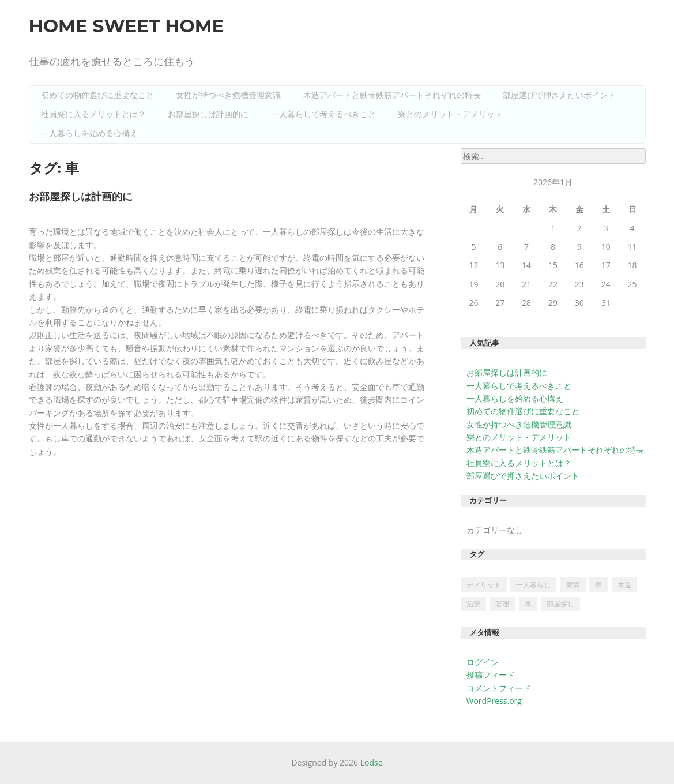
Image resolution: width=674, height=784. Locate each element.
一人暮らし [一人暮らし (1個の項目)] (533, 585)
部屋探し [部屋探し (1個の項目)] (560, 604)
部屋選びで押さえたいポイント (559, 95)
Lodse (372, 762)
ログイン (483, 662)
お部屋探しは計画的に (208, 114)
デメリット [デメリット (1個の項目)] (484, 585)
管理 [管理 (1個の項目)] (502, 604)
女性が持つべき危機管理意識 (228, 95)
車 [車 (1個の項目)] (528, 604)
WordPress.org (494, 701)
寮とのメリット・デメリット (450, 114)
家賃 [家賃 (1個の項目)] (573, 585)
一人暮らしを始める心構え (89, 133)
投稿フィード (491, 675)
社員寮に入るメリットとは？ (93, 114)
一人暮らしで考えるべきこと (323, 114)
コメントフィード (499, 688)
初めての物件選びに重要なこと (97, 95)
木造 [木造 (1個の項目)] (624, 585)
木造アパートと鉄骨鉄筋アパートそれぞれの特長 (392, 95)
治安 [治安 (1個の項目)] (473, 604)
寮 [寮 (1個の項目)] (598, 585)
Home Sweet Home (127, 26)
